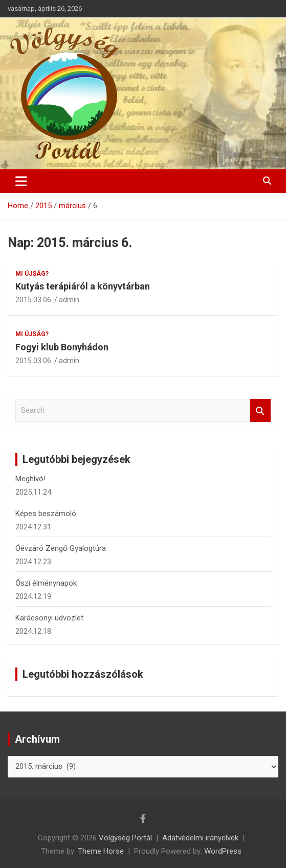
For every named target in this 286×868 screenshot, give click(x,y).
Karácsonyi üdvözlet (49, 618)
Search (260, 410)
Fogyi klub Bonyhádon (62, 347)
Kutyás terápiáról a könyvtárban (83, 286)
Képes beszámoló (46, 514)
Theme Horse (101, 851)
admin (69, 300)
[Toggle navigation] (21, 181)
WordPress (223, 851)
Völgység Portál (125, 838)
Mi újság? (32, 274)
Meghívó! (30, 479)
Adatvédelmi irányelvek (200, 838)
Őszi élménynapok (46, 583)
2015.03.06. (34, 300)
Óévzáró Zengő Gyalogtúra (61, 548)
